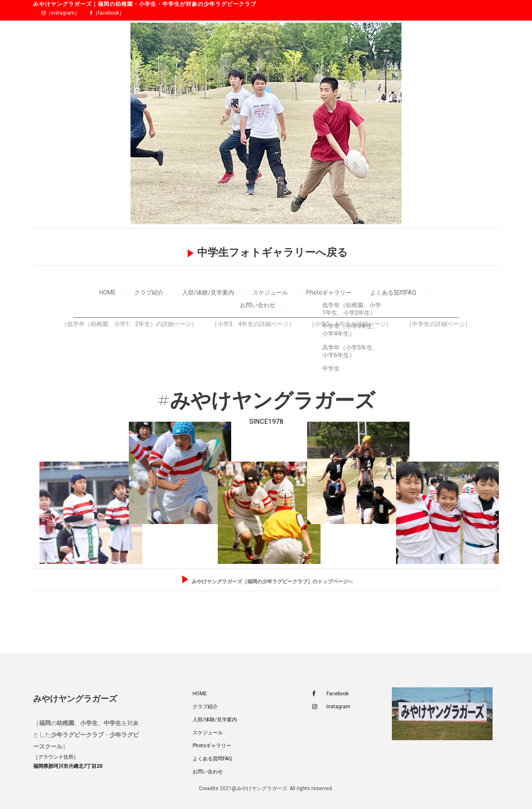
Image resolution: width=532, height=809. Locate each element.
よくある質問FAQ (393, 292)
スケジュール (270, 292)
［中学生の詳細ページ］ (438, 324)
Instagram (331, 707)
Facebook (330, 694)
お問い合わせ (258, 305)
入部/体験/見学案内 (208, 292)
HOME (108, 292)
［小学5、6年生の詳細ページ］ (350, 324)
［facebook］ (107, 13)
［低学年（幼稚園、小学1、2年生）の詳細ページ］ (129, 324)
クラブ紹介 (149, 292)
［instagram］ (61, 13)
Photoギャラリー (329, 292)
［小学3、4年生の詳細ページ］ (253, 324)
